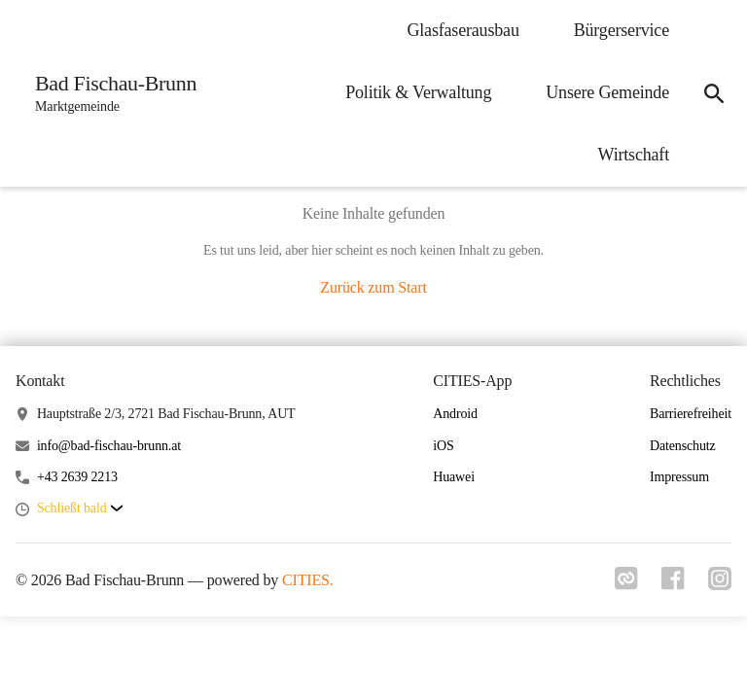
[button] (80, 509)
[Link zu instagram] (720, 584)
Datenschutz (683, 446)
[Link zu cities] (626, 584)
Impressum (679, 477)
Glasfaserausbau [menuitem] (462, 30)
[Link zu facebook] (673, 584)
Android (455, 414)
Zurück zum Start (373, 287)
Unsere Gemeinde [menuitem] (607, 92)
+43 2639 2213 (77, 477)
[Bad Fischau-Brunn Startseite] (110, 93)
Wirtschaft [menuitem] (634, 155)
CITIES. (308, 580)
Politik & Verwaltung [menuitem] (418, 92)
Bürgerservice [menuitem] (622, 30)
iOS (443, 446)
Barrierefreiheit (691, 414)
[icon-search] (714, 93)
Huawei (454, 477)
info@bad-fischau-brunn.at (109, 446)
